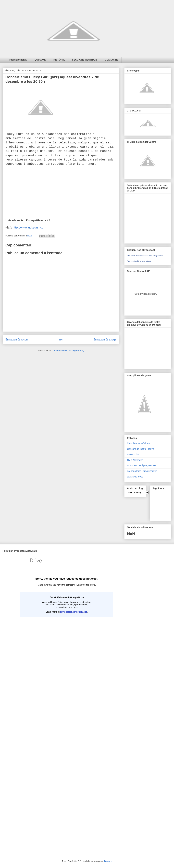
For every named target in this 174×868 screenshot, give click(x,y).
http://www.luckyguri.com (29, 227)
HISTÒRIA (59, 60)
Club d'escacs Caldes (138, 443)
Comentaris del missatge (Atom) (68, 350)
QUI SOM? (40, 60)
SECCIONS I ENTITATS (85, 60)
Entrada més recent (17, 340)
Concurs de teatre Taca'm (140, 449)
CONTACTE (111, 60)
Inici (61, 340)
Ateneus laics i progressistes (142, 471)
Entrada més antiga (105, 340)
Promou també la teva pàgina (139, 261)
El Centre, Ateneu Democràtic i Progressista (145, 256)
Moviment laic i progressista (142, 465)
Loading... (67, 702)
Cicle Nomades (135, 460)
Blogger (108, 861)
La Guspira (133, 454)
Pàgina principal (18, 60)
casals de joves (135, 477)
